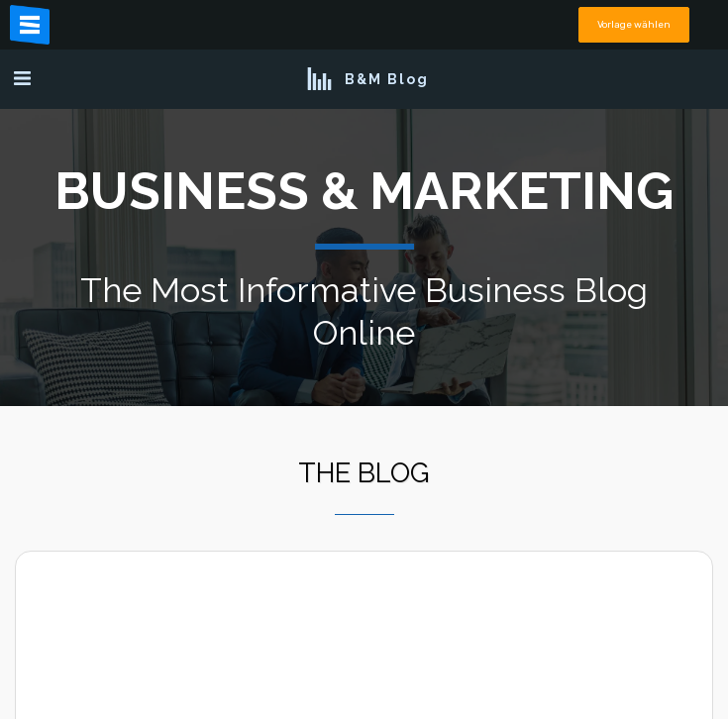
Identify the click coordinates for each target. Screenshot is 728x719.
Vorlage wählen (634, 24)
